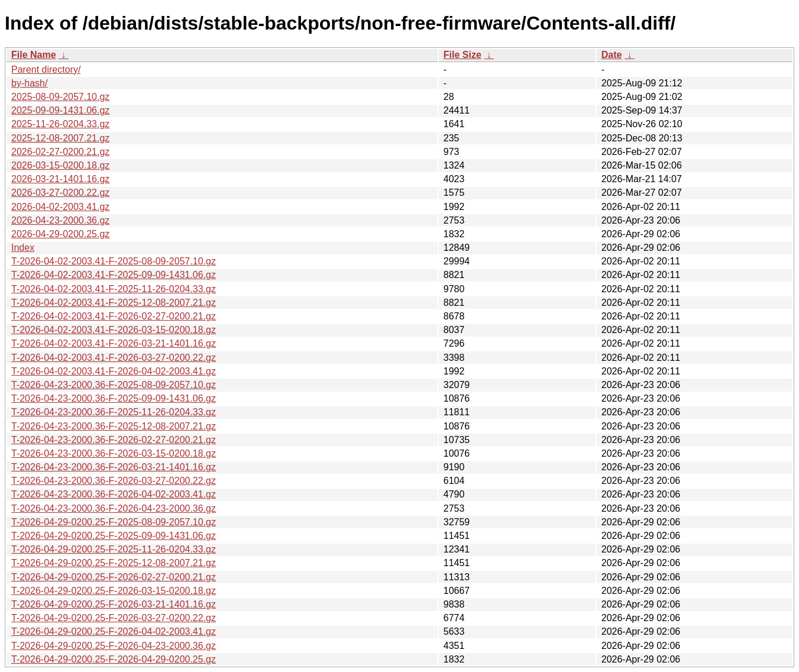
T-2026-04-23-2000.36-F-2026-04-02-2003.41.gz (114, 494)
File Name (34, 55)
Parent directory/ (46, 70)
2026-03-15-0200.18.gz (60, 165)
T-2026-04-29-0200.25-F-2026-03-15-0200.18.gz (114, 591)
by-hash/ (29, 83)
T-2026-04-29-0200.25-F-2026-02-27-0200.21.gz (114, 577)
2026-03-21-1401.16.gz (60, 179)
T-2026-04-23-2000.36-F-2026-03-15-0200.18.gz (114, 453)
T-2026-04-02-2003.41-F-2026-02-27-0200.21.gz (114, 316)
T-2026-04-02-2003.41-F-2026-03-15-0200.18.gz (114, 330)
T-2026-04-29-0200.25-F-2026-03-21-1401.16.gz (114, 604)
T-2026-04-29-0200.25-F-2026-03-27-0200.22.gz (114, 618)
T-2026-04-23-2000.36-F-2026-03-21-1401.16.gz (114, 467)
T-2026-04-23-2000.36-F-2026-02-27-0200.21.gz (114, 440)
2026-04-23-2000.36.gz (60, 220)
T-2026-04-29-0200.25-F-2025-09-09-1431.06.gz (114, 536)
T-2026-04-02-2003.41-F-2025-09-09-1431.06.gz (114, 275)
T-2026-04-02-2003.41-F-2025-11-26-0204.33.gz (114, 289)
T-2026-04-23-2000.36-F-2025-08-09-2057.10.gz (114, 385)
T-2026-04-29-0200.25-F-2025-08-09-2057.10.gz (114, 522)
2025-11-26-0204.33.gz (60, 124)
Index (23, 248)
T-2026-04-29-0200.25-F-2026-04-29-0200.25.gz (114, 659)
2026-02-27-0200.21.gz (60, 152)
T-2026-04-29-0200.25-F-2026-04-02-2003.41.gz (114, 631)
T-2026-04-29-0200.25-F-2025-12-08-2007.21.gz (114, 563)
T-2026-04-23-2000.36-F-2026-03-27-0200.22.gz (114, 481)
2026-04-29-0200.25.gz (60, 234)
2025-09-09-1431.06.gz (60, 110)
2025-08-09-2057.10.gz (60, 97)
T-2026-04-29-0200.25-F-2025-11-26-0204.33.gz (114, 549)
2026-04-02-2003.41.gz (60, 207)
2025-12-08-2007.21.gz (60, 138)
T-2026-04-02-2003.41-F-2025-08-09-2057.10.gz (114, 261)
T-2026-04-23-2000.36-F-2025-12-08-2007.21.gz (114, 426)
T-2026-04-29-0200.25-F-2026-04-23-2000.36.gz (114, 646)
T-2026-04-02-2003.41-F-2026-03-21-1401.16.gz (114, 343)
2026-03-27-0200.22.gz (60, 193)
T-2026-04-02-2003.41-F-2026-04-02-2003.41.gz (114, 371)
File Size (462, 55)
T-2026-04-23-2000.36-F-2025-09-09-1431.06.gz (114, 398)
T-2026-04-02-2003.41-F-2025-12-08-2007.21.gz (114, 303)
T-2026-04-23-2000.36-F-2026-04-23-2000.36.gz (114, 508)
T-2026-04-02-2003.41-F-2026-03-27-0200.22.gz (114, 358)
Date (612, 55)
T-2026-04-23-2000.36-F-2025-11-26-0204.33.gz (114, 412)
